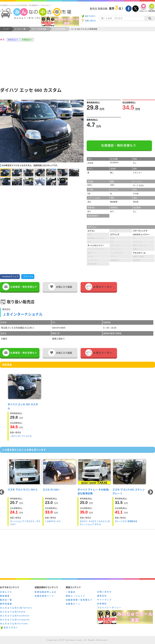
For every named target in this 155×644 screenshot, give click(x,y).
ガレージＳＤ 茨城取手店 (126, 521)
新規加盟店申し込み (46, 592)
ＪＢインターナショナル (22, 314)
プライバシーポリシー (109, 608)
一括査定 (71, 592)
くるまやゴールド (53, 521)
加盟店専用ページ (44, 596)
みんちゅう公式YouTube (14, 624)
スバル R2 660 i (51, 490)
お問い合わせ (104, 592)
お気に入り (6, 592)
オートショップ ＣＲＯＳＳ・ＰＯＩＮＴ (25, 523)
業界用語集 (6, 604)
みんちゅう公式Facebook (15, 616)
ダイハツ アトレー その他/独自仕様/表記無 (93, 491)
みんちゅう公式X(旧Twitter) (16, 608)
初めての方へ (11, 628)
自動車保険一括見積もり (79, 600)
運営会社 (102, 596)
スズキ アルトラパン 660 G (22, 490)
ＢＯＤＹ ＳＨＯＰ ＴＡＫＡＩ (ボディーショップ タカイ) (95, 523)
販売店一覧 (6, 600)
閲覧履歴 (5, 596)
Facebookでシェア (10, 276)
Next (150, 492)
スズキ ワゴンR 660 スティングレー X (129, 491)
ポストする (28, 276)
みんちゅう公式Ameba (13, 612)
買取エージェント (76, 596)
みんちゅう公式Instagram (15, 620)
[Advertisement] (77, 64)
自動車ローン (73, 604)
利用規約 (102, 604)
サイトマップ (104, 600)
